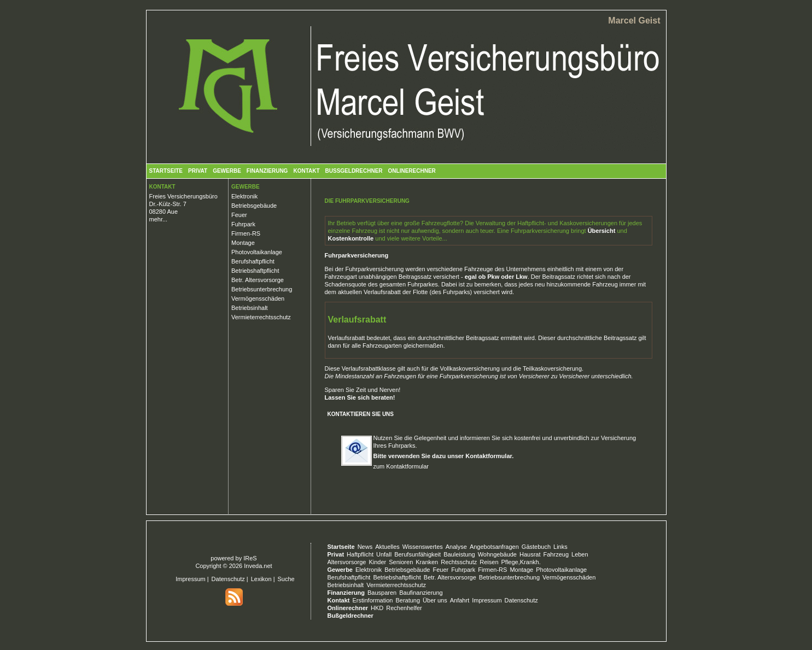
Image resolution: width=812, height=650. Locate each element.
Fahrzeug (556, 554)
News (365, 547)
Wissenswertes (423, 547)
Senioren (401, 562)
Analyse (456, 547)
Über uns (435, 600)
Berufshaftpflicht (253, 261)
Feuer (239, 215)
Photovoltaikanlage (257, 252)
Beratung (408, 600)
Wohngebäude (497, 554)
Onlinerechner (412, 171)
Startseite (166, 171)
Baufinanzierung (421, 593)
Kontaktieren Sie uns (361, 414)
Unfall (384, 554)
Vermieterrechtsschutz (261, 317)
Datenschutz (228, 579)
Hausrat (530, 554)
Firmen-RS (246, 233)
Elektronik (244, 196)
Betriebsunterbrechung (262, 289)
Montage (243, 243)
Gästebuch (536, 547)
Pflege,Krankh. (521, 562)
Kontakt (306, 171)
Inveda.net (258, 566)
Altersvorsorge (347, 562)
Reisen (489, 562)
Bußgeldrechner (354, 171)
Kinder (377, 562)
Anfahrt (460, 600)
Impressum (190, 579)
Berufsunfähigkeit (417, 554)
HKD (377, 608)
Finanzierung (267, 171)
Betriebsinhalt (250, 308)
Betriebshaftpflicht (255, 271)
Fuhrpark (243, 224)
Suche (286, 579)
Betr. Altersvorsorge (258, 280)
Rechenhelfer (404, 608)
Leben (580, 554)
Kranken (427, 562)
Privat (198, 171)
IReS (250, 558)
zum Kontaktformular (401, 466)
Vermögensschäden (258, 298)
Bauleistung (459, 554)
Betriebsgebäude (254, 206)
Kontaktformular (489, 456)
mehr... (159, 219)
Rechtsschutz (459, 562)
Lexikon (261, 579)
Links (560, 547)
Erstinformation (372, 600)
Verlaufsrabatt (382, 292)
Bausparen (382, 593)
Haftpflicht (360, 554)
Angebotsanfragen (494, 547)
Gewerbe (227, 171)
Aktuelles (387, 547)
